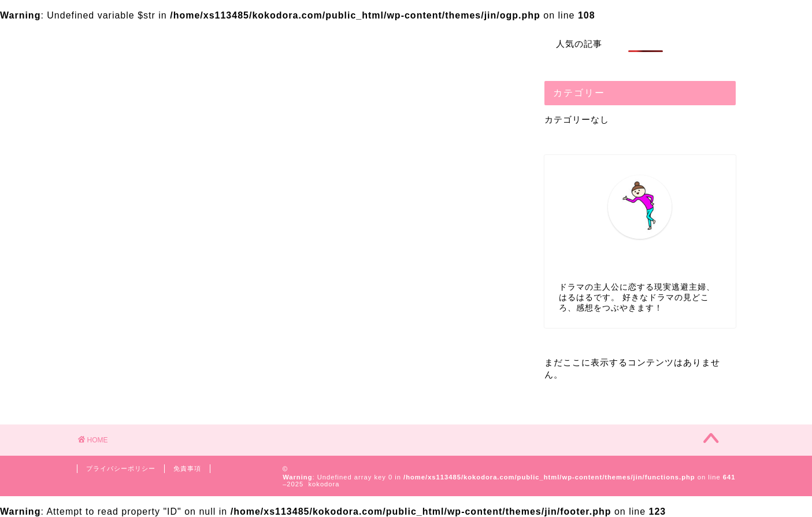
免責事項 (187, 468)
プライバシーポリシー (121, 468)
